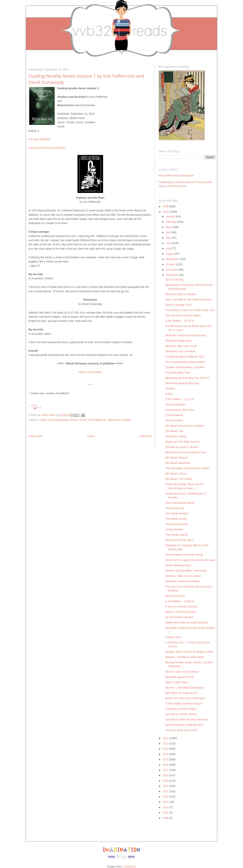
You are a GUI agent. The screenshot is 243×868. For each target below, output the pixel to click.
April (169, 232)
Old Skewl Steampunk (178, 341)
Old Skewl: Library (176, 474)
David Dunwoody (58, 420)
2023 (166, 802)
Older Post (146, 436)
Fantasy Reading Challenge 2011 (185, 357)
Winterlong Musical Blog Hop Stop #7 (187, 378)
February (171, 222)
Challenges (165, 182)
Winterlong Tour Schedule (180, 351)
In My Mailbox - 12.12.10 (180, 399)
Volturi (169, 394)
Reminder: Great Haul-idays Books (186, 335)
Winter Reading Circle (178, 565)
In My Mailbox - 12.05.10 (180, 321)
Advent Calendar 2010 (178, 305)
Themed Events (177, 186)
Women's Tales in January (181, 294)
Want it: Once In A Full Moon (182, 672)
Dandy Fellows (174, 420)
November (172, 270)
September (173, 259)
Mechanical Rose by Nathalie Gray (186, 452)
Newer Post (35, 436)
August (170, 254)
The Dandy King (175, 508)
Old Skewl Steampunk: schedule (184, 426)
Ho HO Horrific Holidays (179, 617)
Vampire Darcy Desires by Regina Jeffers (189, 652)
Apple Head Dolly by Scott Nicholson (187, 622)
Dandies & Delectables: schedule (185, 367)
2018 (166, 775)
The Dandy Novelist (177, 513)
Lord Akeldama (174, 415)
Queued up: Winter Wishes (181, 714)
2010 (166, 212)
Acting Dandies (174, 529)
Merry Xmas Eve (175, 596)
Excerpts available (39, 139)
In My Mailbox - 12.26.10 (180, 601)
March (170, 227)
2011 (166, 738)
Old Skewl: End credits (179, 479)
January (171, 216)
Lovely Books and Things (189, 182)
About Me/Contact (169, 175)
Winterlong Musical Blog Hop (182, 383)
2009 (166, 206)
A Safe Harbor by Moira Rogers (184, 704)
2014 (166, 754)
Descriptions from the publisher (47, 148)
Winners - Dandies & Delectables (185, 657)
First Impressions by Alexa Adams (185, 362)
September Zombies (119, 420)
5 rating (42, 420)
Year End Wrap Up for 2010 (181, 730)
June (169, 243)
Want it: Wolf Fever (176, 682)
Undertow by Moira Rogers (181, 709)
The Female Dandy (176, 535)
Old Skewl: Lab (174, 431)
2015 (166, 759)
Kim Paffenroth (97, 420)
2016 (166, 765)
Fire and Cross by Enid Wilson (183, 315)
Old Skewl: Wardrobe (178, 463)
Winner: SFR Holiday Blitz (180, 612)
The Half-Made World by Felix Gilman (187, 468)
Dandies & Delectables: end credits (186, 571)
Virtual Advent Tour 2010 (180, 410)
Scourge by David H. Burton (182, 447)
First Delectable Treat (178, 373)
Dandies (170, 389)
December (172, 275)
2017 (166, 770)
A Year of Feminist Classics (181, 607)
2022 (166, 797)
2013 (166, 749)
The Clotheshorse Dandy (180, 503)
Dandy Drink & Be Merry (179, 540)
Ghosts (74, 420)
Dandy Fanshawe (176, 404)
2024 (166, 807)
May (169, 238)
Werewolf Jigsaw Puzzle (179, 677)
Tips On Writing (174, 280)
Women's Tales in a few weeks (183, 576)
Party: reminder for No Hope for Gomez (188, 299)
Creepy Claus (173, 637)
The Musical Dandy (177, 524)
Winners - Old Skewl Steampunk (184, 688)
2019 (166, 781)
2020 (166, 786)
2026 (166, 818)
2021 (166, 791)
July (168, 248)
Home (91, 436)
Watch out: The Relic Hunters (182, 442)
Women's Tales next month (181, 346)
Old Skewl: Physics (176, 458)
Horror (83, 420)
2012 (166, 743)
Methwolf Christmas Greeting (182, 581)
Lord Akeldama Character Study (184, 555)
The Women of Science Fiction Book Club (190, 310)
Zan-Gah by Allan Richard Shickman (187, 720)
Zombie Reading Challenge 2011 (185, 725)
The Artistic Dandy (176, 519)
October (171, 264)
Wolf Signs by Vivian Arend (181, 693)
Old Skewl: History (176, 436)
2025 (166, 813)
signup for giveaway (90, 372)
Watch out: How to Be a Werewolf (185, 698)
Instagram (188, 175)
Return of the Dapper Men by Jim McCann (190, 560)
